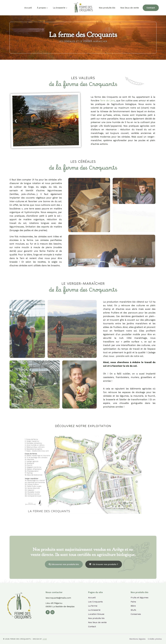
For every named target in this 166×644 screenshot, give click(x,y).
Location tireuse (96, 614)
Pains (133, 602)
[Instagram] (52, 612)
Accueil (28, 8)
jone (45, 639)
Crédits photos (155, 639)
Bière (133, 606)
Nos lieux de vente (130, 8)
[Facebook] (48, 612)
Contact (151, 8)
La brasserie (94, 610)
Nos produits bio (107, 8)
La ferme (93, 606)
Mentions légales (137, 639)
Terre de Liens (107, 101)
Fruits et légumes (140, 598)
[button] (16, 121)
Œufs (133, 610)
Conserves (136, 614)
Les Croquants (95, 602)
